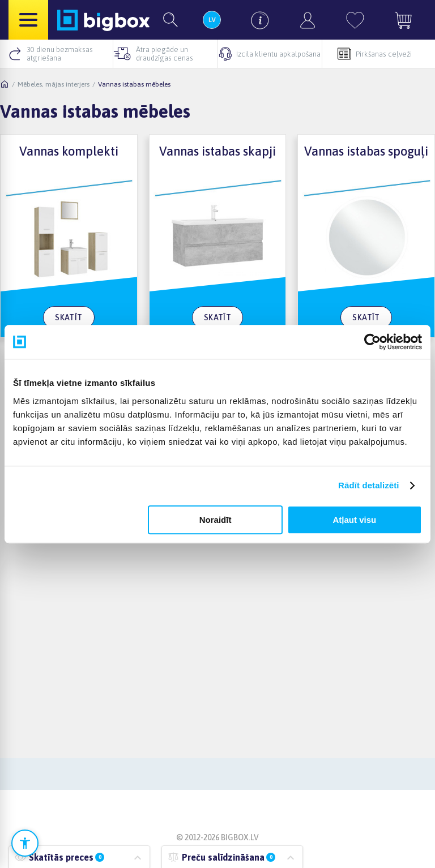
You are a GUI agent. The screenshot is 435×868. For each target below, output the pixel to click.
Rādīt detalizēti (368, 485)
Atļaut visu (355, 520)
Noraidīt (216, 520)
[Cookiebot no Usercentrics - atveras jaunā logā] (372, 342)
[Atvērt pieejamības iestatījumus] (25, 843)
